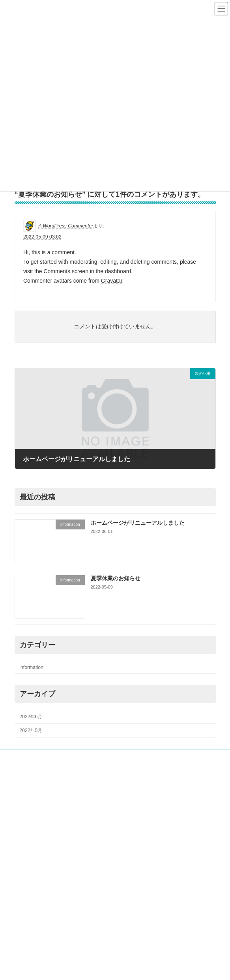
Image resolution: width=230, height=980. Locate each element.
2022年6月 (31, 717)
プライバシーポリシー (38, 878)
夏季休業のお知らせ (115, 578)
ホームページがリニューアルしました (137, 523)
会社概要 (29, 771)
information (31, 667)
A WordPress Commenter (66, 226)
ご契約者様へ (33, 815)
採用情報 (29, 800)
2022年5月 (31, 730)
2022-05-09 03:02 (42, 237)
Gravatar (111, 281)
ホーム (22, 756)
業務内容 (28, 786)
